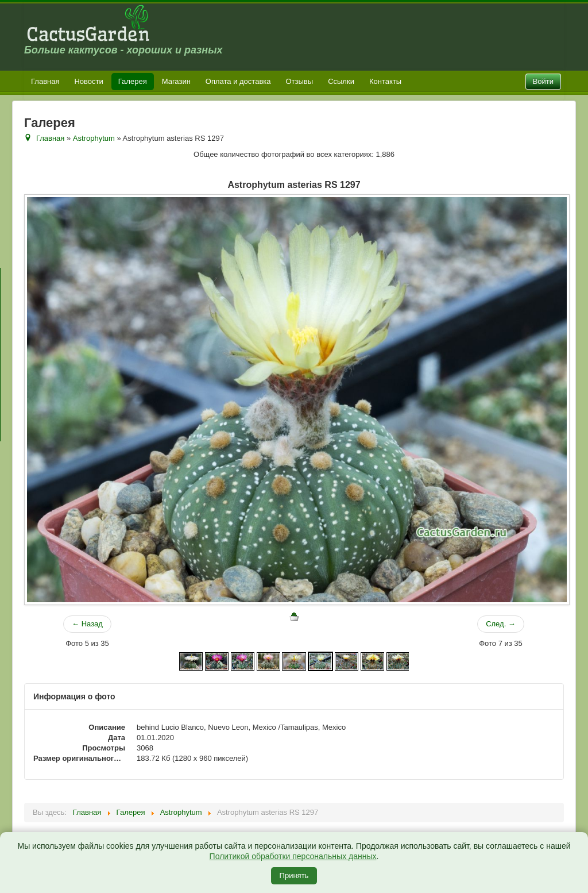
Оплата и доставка (238, 81)
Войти (543, 81)
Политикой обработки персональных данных (293, 856)
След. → (501, 624)
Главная (45, 81)
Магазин (176, 81)
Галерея (133, 81)
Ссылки (341, 81)
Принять (294, 875)
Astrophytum (94, 138)
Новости (88, 81)
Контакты (385, 81)
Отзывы (300, 81)
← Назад (87, 624)
